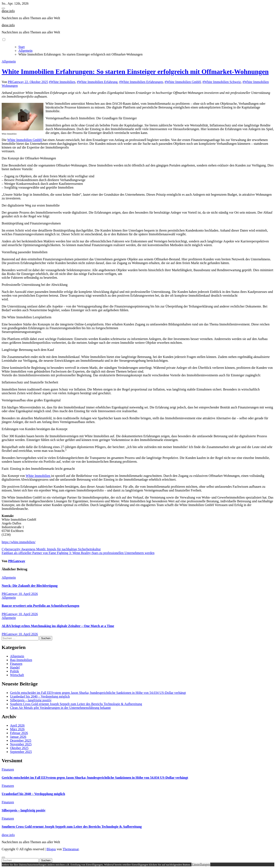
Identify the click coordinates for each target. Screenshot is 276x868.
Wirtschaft (17, 675)
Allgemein (9, 61)
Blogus (51, 849)
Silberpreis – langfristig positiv (31, 700)
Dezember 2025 (21, 740)
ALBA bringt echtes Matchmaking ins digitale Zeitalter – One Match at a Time (58, 626)
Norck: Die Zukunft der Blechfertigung (30, 586)
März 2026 (17, 729)
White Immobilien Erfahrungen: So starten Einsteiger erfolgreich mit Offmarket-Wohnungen (135, 72)
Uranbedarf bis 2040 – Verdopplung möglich (40, 696)
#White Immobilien (62, 82)
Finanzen (16, 664)
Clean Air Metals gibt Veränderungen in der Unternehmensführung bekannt (60, 708)
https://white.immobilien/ (19, 542)
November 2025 (21, 744)
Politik (15, 671)
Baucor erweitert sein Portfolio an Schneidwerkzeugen (41, 606)
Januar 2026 (18, 737)
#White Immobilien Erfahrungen (141, 82)
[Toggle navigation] (3, 8)
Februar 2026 (19, 733)
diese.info (8, 11)
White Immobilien (38, 476)
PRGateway (16, 82)
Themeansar (71, 849)
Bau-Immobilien (21, 660)
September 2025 (21, 752)
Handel (15, 667)
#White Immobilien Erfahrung (97, 82)
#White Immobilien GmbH (183, 82)
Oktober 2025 (19, 748)
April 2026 (17, 725)
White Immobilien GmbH (25, 140)
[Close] (3, 857)
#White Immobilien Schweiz (222, 82)
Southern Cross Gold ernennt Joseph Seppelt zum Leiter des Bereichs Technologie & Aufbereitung (76, 704)
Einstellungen (201, 864)
